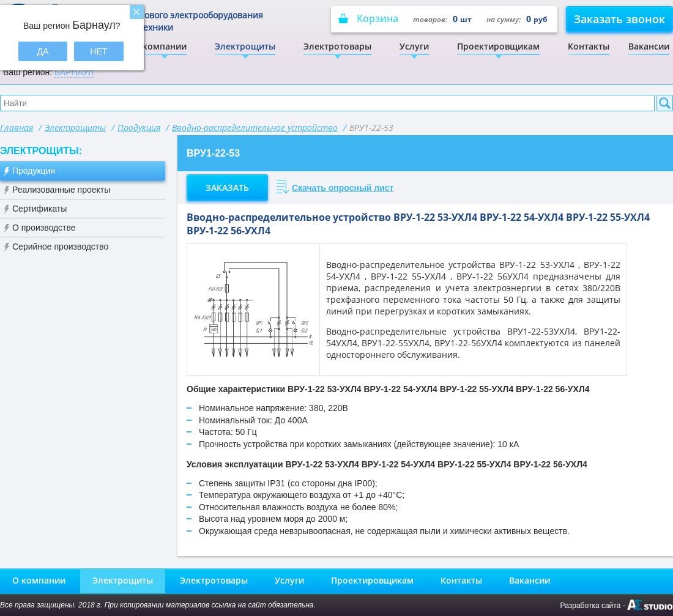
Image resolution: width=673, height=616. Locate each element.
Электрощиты (245, 46)
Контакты (589, 46)
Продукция (139, 128)
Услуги (414, 46)
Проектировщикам (498, 46)
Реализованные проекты (61, 190)
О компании (160, 46)
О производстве (44, 228)
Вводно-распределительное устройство (255, 128)
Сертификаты (39, 209)
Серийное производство (60, 247)
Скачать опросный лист (343, 188)
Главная (17, 128)
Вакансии (649, 46)
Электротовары (337, 46)
